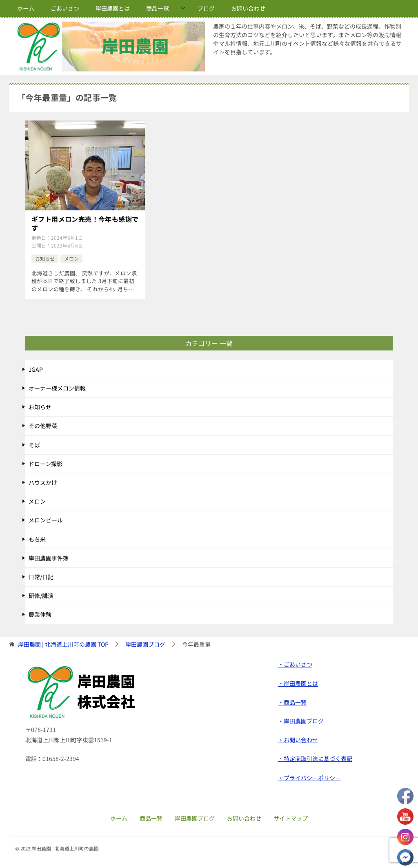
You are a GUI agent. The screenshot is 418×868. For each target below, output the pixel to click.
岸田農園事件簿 (49, 558)
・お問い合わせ (298, 740)
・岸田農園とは (298, 683)
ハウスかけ (43, 482)
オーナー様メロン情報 (57, 388)
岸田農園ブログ (195, 818)
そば (34, 445)
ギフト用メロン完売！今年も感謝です (85, 224)
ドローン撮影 (46, 464)
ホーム (26, 8)
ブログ (206, 8)
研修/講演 (41, 596)
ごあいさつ (65, 8)
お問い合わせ (248, 8)
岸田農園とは (113, 8)
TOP (63, 644)
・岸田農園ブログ (301, 721)
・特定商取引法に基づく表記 (315, 759)
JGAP (36, 369)
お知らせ (45, 258)
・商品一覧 (292, 702)
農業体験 (40, 614)
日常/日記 (41, 577)
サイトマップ (291, 818)
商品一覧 (158, 8)
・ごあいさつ (295, 664)
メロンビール (46, 520)
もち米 (37, 539)
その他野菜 (43, 426)
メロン (71, 258)
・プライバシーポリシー (309, 778)
